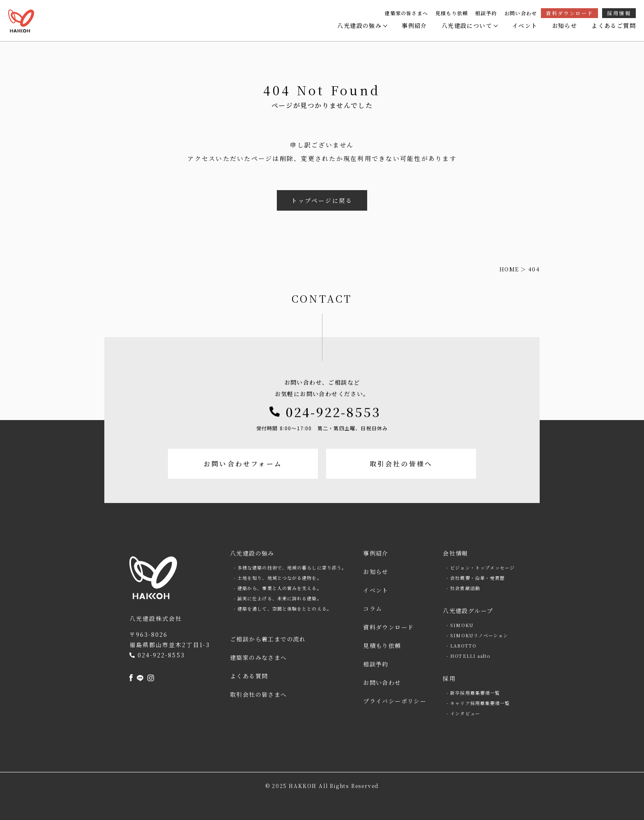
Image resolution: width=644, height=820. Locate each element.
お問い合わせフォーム (242, 488)
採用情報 (619, 13)
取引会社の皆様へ (402, 488)
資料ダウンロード (569, 13)
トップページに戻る (322, 200)
